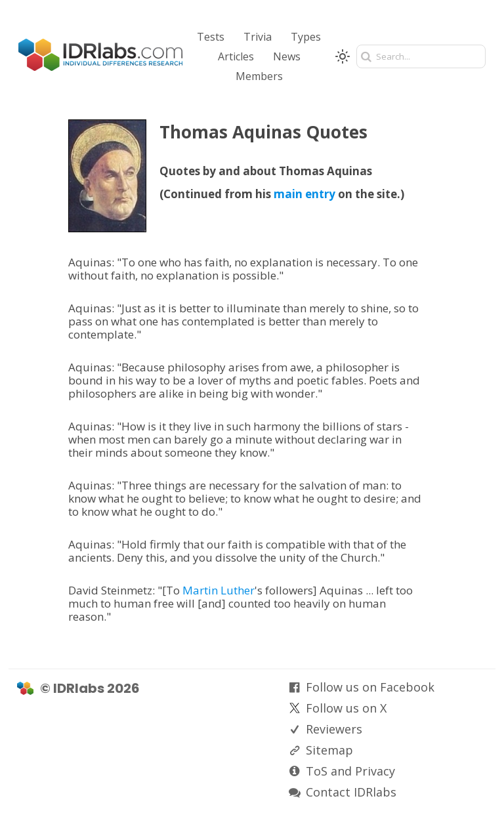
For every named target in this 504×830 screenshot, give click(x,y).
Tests (211, 37)
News (287, 56)
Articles (236, 56)
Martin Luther (219, 590)
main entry (304, 194)
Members (259, 76)
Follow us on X (346, 708)
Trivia (258, 37)
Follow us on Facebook (370, 687)
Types (306, 37)
